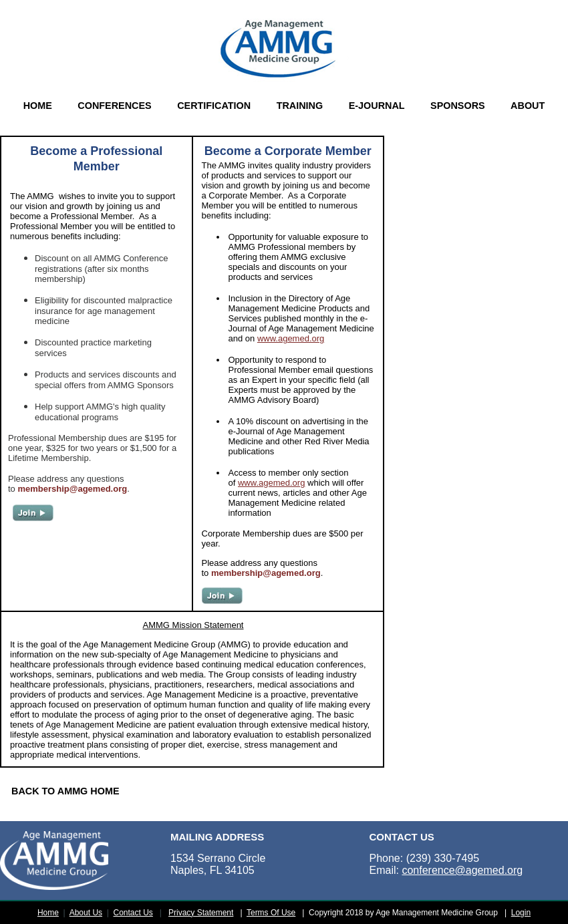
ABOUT (528, 106)
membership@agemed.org (72, 489)
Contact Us (133, 913)
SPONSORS (458, 106)
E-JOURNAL (377, 106)
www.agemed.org (291, 338)
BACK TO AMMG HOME (65, 791)
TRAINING (300, 106)
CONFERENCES (114, 106)
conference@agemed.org (462, 870)
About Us (86, 913)
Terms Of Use (271, 913)
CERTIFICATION (214, 106)
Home (48, 913)
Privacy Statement (201, 913)
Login (521, 913)
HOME (38, 106)
